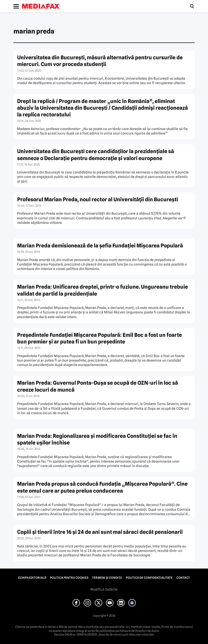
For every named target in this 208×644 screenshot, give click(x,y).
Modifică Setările (104, 589)
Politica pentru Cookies (69, 578)
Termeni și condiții (107, 578)
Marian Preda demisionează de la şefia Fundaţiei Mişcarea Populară (100, 246)
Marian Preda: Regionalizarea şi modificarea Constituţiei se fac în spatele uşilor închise (97, 439)
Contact (183, 578)
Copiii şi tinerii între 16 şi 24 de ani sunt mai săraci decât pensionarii (100, 532)
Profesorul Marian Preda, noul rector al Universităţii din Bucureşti (98, 199)
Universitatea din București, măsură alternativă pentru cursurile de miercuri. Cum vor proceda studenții (100, 61)
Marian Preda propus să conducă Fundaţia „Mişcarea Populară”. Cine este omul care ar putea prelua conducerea (102, 487)
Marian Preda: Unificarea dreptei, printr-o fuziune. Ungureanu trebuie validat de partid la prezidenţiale (103, 290)
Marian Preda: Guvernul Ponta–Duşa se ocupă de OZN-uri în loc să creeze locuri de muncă (98, 386)
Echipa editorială (32, 578)
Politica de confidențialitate (149, 578)
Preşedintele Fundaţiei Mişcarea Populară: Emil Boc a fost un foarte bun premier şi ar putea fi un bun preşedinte (100, 338)
